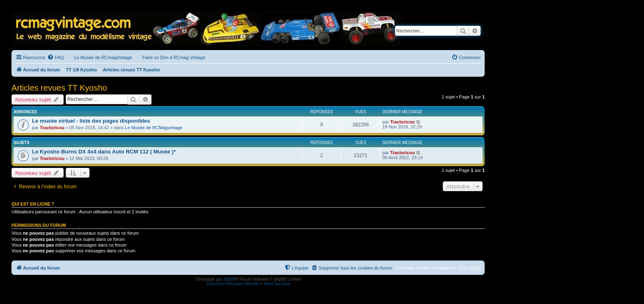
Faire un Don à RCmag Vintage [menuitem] (174, 57)
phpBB (229, 279)
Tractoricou (52, 128)
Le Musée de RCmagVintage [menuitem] (103, 57)
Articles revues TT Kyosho (59, 88)
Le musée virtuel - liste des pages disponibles (91, 121)
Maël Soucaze (277, 284)
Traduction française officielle (232, 284)
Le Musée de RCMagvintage (153, 128)
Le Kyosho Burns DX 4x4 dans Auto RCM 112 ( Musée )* (104, 152)
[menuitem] (55, 57)
